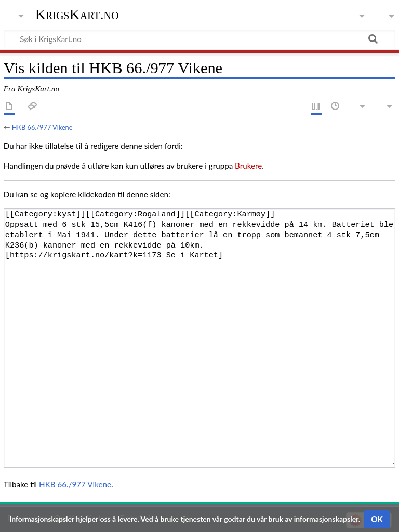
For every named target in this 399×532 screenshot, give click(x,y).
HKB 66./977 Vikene (42, 127)
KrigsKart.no (77, 14)
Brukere (248, 166)
